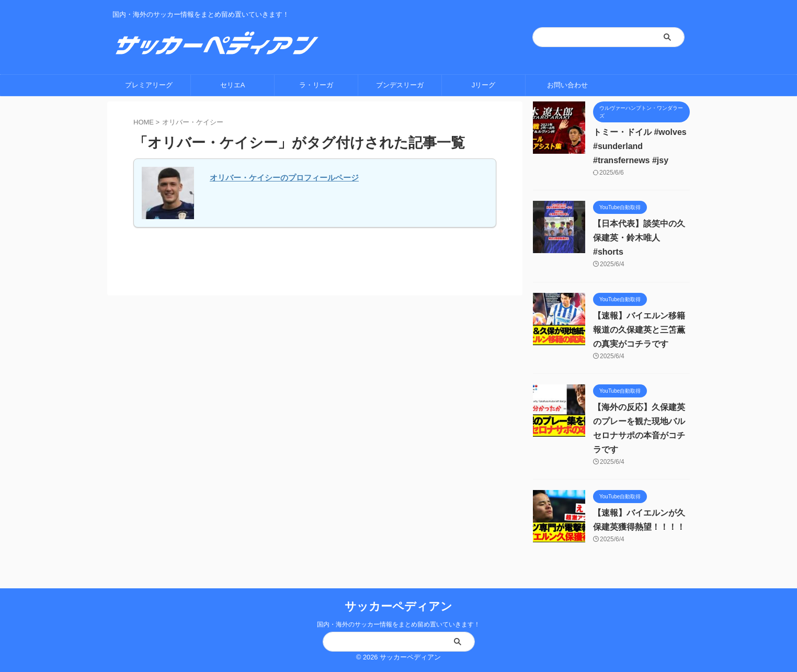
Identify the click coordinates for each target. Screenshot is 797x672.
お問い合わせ (567, 85)
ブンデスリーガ (400, 85)
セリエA (233, 85)
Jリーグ (484, 85)
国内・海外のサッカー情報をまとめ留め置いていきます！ (398, 624)
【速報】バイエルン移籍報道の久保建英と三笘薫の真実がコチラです (639, 330)
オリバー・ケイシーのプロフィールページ (284, 178)
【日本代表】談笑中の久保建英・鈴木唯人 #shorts (639, 238)
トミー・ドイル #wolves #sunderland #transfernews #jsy (640, 146)
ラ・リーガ (316, 85)
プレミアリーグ (149, 85)
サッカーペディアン (398, 606)
